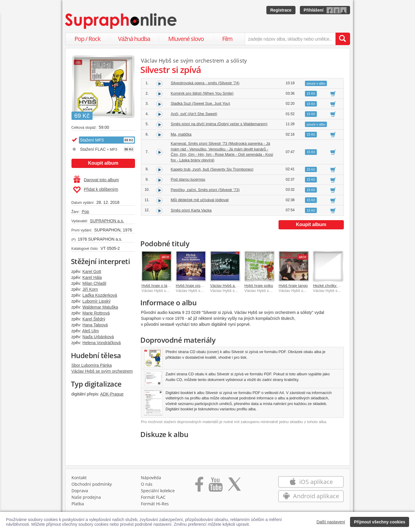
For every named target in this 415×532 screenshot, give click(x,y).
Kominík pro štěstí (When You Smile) (202, 93)
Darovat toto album (96, 180)
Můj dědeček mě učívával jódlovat (200, 200)
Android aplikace (311, 496)
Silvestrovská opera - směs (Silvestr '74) (205, 83)
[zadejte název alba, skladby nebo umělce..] (290, 39)
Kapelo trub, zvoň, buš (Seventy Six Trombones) (212, 169)
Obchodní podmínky (92, 484)
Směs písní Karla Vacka (191, 210)
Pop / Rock (88, 39)
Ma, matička (181, 134)
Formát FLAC (153, 497)
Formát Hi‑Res (155, 504)
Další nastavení (331, 522)
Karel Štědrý (94, 319)
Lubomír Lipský (97, 301)
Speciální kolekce (158, 491)
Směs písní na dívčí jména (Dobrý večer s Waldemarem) (219, 124)
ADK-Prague (112, 394)
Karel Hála (92, 277)
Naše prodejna (86, 497)
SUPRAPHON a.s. (107, 221)
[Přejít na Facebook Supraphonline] (199, 486)
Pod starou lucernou (188, 179)
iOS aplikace (311, 482)
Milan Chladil (94, 283)
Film (227, 39)
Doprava (80, 491)
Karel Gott (92, 271)
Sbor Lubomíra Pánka (92, 365)
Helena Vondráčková (102, 343)
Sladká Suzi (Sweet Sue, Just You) (201, 103)
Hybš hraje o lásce (157, 286)
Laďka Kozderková (100, 295)
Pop (85, 212)
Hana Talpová (95, 325)
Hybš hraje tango (293, 286)
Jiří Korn (90, 289)
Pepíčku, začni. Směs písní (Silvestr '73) (205, 190)
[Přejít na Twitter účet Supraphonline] (234, 486)
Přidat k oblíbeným (96, 190)
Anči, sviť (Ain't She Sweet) (194, 114)
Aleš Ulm (90, 331)
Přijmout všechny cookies (380, 522)
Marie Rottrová (96, 313)
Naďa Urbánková (98, 337)
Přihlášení (314, 10)
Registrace (281, 10)
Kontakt (79, 478)
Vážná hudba (134, 39)
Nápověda (151, 478)
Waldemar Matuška (100, 307)
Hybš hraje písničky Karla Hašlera (205, 286)
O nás (147, 484)
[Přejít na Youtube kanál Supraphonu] (215, 486)
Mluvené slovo (186, 39)
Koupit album (103, 163)
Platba (78, 504)
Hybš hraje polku (259, 286)
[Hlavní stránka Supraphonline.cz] (121, 21)
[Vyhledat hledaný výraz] (343, 39)
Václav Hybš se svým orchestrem (102, 371)
